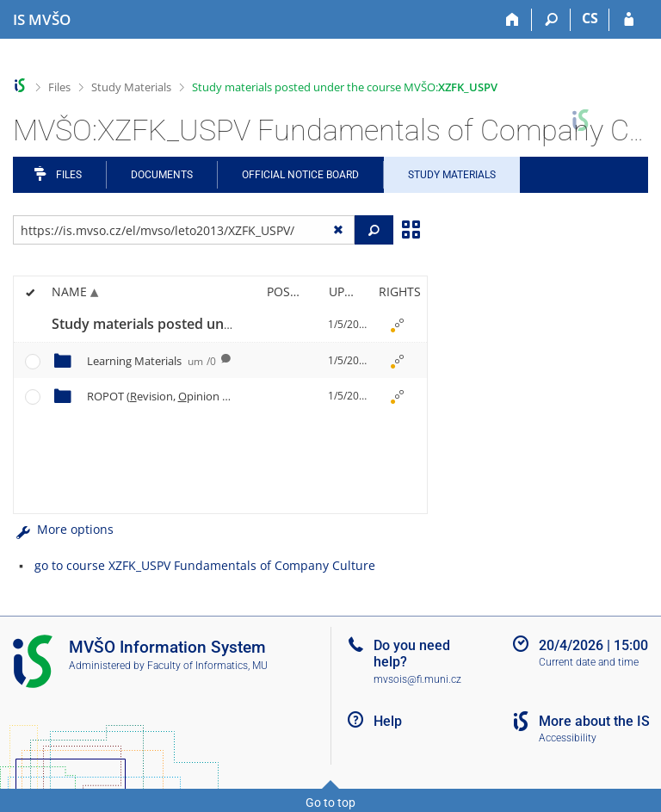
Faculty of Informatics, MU (207, 666)
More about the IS (594, 721)
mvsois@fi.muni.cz (417, 679)
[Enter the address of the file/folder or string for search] (184, 230)
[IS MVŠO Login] (629, 20)
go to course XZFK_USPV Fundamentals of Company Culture (205, 565)
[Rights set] (397, 325)
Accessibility (568, 738)
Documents (162, 175)
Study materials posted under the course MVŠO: (345, 87)
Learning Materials (151, 361)
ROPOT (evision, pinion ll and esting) (215, 396)
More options (63, 529)
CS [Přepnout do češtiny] (590, 18)
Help (388, 721)
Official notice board (300, 175)
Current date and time (589, 662)
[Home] (513, 20)
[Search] (551, 20)
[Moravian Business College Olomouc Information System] (42, 20)
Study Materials (131, 87)
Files (59, 87)
